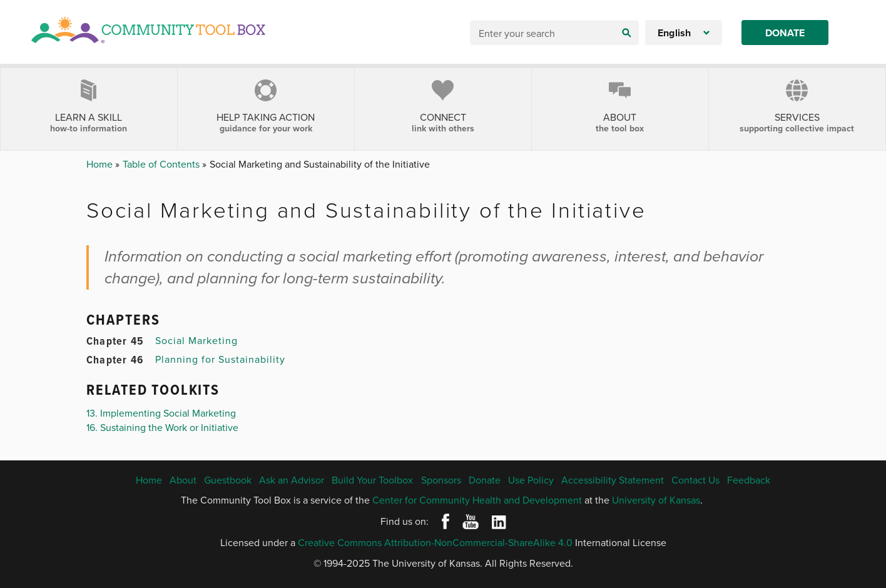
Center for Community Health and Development (477, 500)
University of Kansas (656, 500)
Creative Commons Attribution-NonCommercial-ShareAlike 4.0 (435, 542)
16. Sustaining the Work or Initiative (162, 427)
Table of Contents (162, 164)
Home (101, 164)
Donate (785, 33)
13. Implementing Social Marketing (161, 413)
